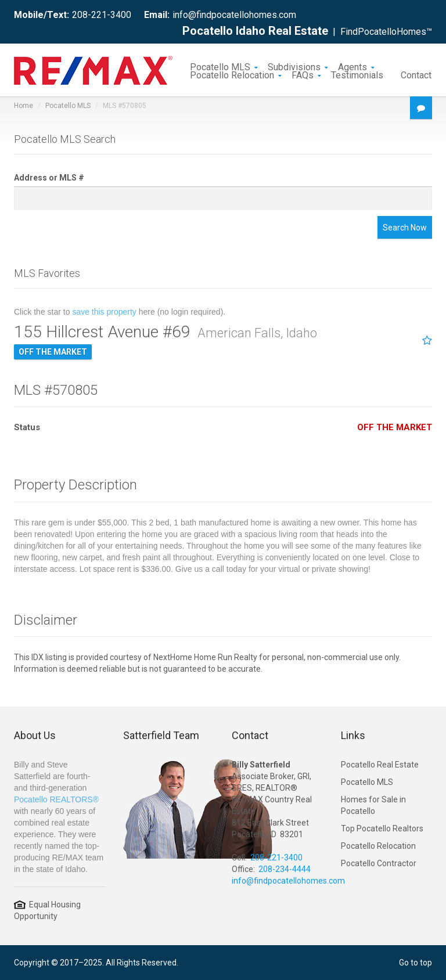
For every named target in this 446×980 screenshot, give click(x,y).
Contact (416, 74)
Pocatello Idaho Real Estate (255, 31)
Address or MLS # (49, 178)
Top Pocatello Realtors (382, 828)
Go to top (416, 963)
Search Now (405, 228)
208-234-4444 (285, 869)
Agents (353, 66)
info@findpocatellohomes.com (234, 15)
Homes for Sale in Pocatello (373, 805)
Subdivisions (294, 66)
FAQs (303, 74)
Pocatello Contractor (379, 863)
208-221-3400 (102, 15)
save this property (104, 312)
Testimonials (357, 74)
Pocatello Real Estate (380, 765)
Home (24, 106)
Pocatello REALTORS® (56, 799)
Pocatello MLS (220, 66)
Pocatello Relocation (232, 74)
